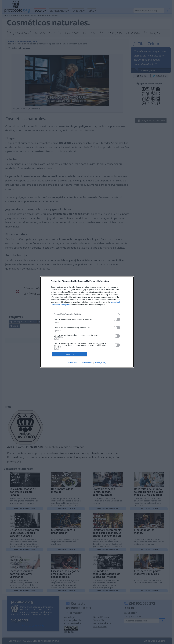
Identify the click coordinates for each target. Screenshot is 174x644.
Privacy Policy (101, 363)
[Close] (129, 281)
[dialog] (87, 322)
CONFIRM (70, 354)
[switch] (117, 319)
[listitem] (87, 314)
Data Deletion (73, 363)
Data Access (87, 363)
